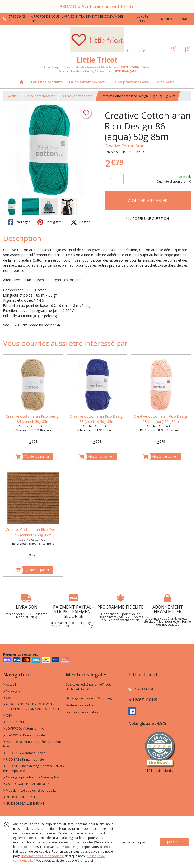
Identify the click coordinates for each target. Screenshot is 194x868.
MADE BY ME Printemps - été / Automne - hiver (33, 744)
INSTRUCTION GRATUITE (22, 797)
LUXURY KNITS (15, 722)
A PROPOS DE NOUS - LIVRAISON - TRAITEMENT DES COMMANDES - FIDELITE (32, 707)
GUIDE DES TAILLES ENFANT (24, 804)
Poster (80, 222)
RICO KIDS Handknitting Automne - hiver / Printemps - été (34, 768)
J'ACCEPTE (174, 842)
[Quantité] (114, 179)
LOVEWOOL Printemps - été (24, 735)
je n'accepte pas (134, 842)
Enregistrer (50, 222)
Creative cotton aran (78, 96)
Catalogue (12, 691)
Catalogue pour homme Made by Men (32, 777)
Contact (183, 19)
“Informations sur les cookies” (42, 856)
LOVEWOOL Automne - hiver (25, 729)
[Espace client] (157, 50)
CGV (7, 715)
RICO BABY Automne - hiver (24, 753)
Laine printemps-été (41, 96)
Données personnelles (82, 712)
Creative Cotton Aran (125, 146)
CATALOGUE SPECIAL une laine (26, 784)
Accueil (13, 96)
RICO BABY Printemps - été (23, 759)
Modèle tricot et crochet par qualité (30, 790)
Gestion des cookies (80, 705)
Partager (19, 222)
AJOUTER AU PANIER (148, 201)
